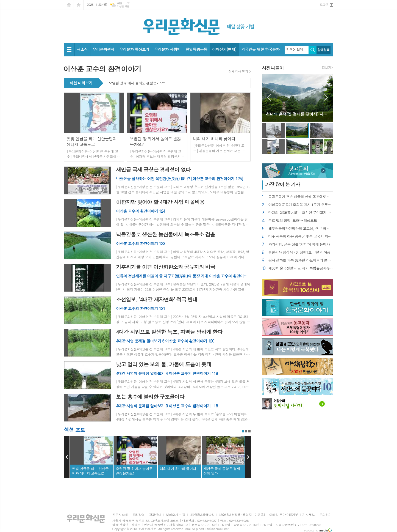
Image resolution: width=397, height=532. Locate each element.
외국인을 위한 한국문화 (260, 49)
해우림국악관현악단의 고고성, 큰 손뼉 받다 (301, 229)
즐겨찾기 (79, 5)
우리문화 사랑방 (167, 49)
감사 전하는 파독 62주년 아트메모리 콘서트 (301, 260)
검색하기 (313, 50)
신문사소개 (120, 515)
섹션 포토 (75, 430)
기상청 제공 (123, 6)
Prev (67, 457)
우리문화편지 (103, 49)
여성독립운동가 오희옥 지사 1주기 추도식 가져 (301, 205)
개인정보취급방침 (202, 515)
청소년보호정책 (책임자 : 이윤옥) (242, 515)
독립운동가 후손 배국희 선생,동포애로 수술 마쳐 (301, 197)
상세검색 (324, 50)
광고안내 (155, 515)
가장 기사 (283, 184)
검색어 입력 (295, 50)
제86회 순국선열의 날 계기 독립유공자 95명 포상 (301, 268)
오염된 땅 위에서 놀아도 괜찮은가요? (137, 83)
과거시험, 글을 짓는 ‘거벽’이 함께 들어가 (299, 244)
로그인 (324, 5)
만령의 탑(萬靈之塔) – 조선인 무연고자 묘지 (301, 213)
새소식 (82, 49)
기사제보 (309, 515)
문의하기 (325, 515)
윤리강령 (138, 515)
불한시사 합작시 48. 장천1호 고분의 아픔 (299, 252)
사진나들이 (273, 68)
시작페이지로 (69, 5)
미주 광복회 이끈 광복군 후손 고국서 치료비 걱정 (301, 236)
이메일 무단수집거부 (284, 515)
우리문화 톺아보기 (134, 49)
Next (248, 457)
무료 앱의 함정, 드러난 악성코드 (293, 221)
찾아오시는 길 (175, 515)
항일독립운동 (196, 49)
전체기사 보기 (238, 71)
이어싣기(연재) (224, 49)
